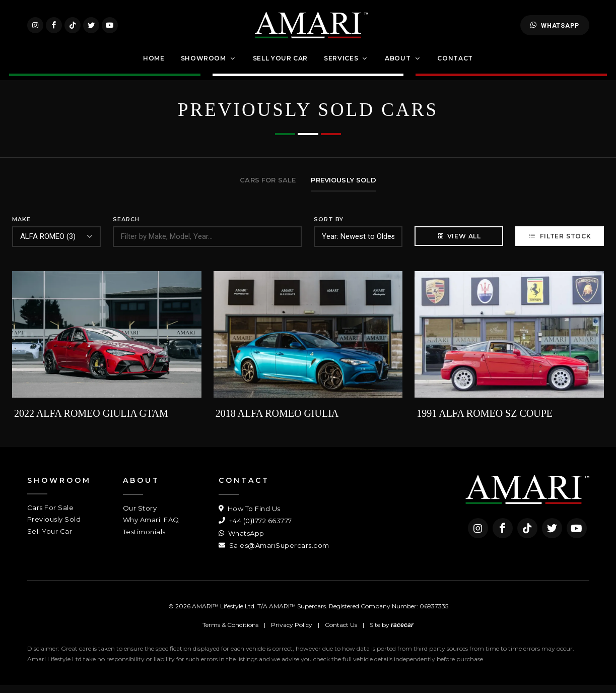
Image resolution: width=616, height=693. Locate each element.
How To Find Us (250, 516)
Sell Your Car (50, 539)
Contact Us (341, 633)
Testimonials (144, 539)
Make (21, 227)
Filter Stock (559, 244)
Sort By (329, 227)
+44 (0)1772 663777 (255, 529)
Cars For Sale (51, 515)
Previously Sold (54, 527)
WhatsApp (555, 29)
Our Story (140, 516)
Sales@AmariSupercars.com (274, 553)
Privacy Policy (292, 633)
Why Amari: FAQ (151, 528)
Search (126, 227)
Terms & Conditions (230, 633)
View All (459, 244)
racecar (402, 633)
